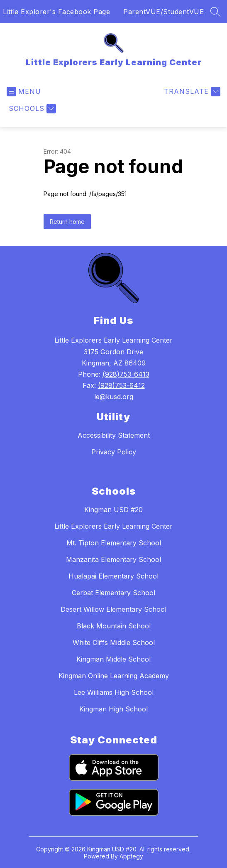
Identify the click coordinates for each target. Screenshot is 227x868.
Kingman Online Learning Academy (114, 676)
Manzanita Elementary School (113, 559)
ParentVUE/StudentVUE (164, 12)
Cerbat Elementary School (113, 593)
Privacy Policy (114, 452)
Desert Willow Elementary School (113, 609)
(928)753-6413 (126, 374)
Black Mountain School (114, 626)
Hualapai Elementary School (113, 576)
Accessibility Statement (114, 435)
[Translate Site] (191, 92)
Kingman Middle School (113, 659)
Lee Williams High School (114, 692)
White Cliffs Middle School (114, 642)
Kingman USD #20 (113, 510)
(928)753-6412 (121, 385)
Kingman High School (113, 709)
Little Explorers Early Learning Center (113, 526)
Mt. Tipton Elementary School (114, 543)
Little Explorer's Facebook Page (57, 12)
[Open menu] (24, 92)
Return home (67, 222)
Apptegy (131, 856)
